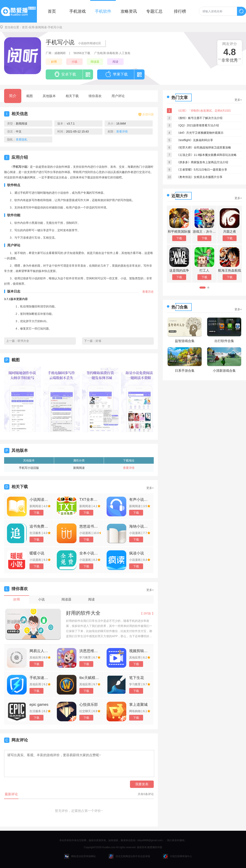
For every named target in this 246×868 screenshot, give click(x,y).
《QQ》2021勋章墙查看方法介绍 (198, 125)
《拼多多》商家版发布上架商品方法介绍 (202, 162)
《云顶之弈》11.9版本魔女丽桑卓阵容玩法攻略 (207, 155)
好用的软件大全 (83, 613)
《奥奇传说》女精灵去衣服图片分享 (199, 177)
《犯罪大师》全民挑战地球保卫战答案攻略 (204, 147)
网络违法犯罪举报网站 (80, 856)
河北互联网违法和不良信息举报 (129, 856)
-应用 (31, 27)
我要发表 (142, 784)
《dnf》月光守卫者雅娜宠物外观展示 (200, 133)
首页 (52, 11)
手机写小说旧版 (29, 468)
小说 (74, 62)
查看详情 (129, 468)
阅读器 (95, 62)
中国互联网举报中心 (178, 856)
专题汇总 (154, 11)
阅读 (115, 62)
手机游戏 (77, 11)
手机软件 (103, 11)
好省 (98, 341)
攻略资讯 (129, 11)
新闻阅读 (79, 468)
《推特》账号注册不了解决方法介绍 (199, 118)
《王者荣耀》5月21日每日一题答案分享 (202, 170)
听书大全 (23, 341)
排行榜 (180, 11)
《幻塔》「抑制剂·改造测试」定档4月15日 (204, 111)
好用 (54, 62)
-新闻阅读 (41, 27)
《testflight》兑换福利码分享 (195, 140)
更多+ (150, 488)
